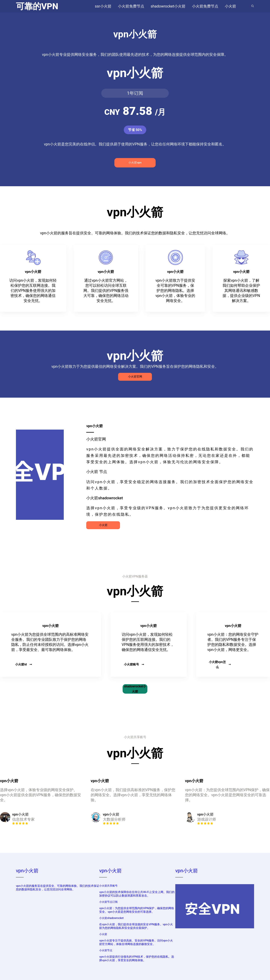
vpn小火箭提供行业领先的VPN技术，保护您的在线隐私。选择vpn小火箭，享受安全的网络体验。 (137, 958)
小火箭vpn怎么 (220, 664)
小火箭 (103, 525)
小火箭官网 (135, 377)
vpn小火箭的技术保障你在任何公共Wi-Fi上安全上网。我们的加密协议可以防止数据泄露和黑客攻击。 (137, 894)
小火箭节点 (106, 950)
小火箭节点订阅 (108, 902)
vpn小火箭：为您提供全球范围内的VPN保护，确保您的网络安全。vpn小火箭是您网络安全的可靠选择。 (137, 910)
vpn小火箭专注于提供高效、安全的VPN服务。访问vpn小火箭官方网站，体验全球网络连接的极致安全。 (136, 942)
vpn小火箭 (27, 871)
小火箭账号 (134, 664)
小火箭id (24, 664)
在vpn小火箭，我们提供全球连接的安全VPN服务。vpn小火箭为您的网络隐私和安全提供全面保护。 (136, 926)
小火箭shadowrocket (111, 918)
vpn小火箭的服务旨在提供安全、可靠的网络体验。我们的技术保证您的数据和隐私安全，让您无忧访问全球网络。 (58, 888)
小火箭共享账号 (108, 886)
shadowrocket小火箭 (135, 689)
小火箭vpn (135, 163)
